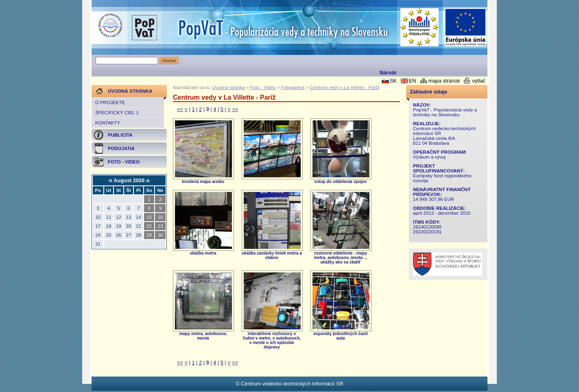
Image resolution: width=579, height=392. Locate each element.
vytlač (479, 81)
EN (413, 81)
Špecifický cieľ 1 (117, 113)
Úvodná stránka (228, 87)
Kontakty (108, 123)
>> (235, 109)
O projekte (110, 102)
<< (180, 109)
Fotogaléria (293, 87)
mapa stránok (444, 81)
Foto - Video (263, 87)
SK (393, 81)
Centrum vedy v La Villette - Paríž (344, 87)
